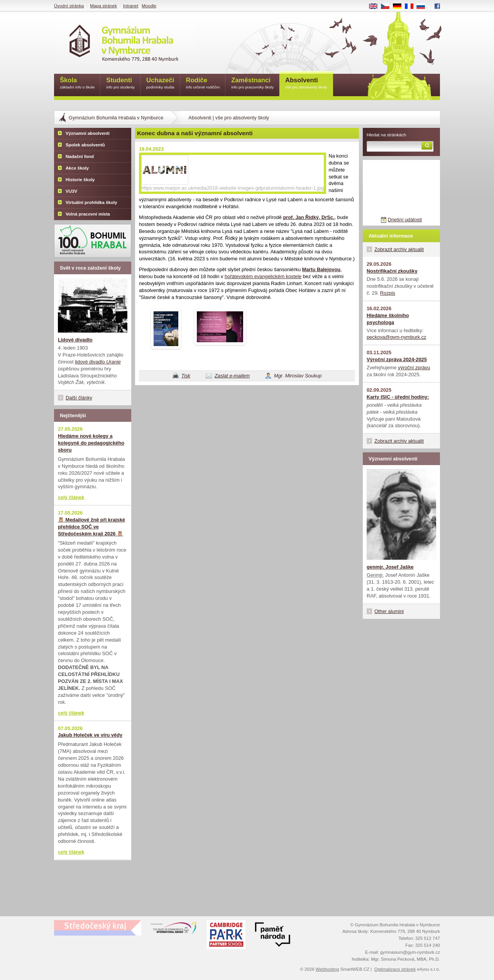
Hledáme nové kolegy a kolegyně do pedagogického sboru (91, 443)
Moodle (149, 6)
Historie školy (80, 180)
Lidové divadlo (75, 340)
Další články (79, 398)
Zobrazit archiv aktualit (399, 249)
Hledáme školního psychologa (388, 319)
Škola (77, 84)
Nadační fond (80, 156)
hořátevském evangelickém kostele (263, 276)
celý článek (71, 497)
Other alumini (389, 611)
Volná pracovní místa (88, 214)
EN (376, 7)
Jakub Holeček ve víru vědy (90, 735)
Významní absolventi (88, 133)
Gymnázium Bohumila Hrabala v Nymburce (116, 118)
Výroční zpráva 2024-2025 (397, 359)
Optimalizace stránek (395, 969)
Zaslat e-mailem (232, 376)
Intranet (131, 6)
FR (412, 7)
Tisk (186, 376)
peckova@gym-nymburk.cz (397, 337)
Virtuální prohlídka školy (91, 202)
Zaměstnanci (252, 84)
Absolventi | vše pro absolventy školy (229, 118)
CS (388, 7)
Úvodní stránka (69, 6)
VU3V (71, 191)
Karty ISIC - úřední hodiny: (398, 397)
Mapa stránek (103, 6)
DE (400, 7)
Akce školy (77, 168)
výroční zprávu (414, 368)
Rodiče (203, 84)
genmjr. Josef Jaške (390, 567)
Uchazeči (160, 84)
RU (424, 7)
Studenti (120, 84)
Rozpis (388, 293)
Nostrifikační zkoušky (392, 271)
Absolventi (306, 84)
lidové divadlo (98, 362)
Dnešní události (405, 220)
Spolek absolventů (85, 145)
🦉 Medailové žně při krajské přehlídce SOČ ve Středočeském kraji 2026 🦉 (91, 527)
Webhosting (327, 969)
